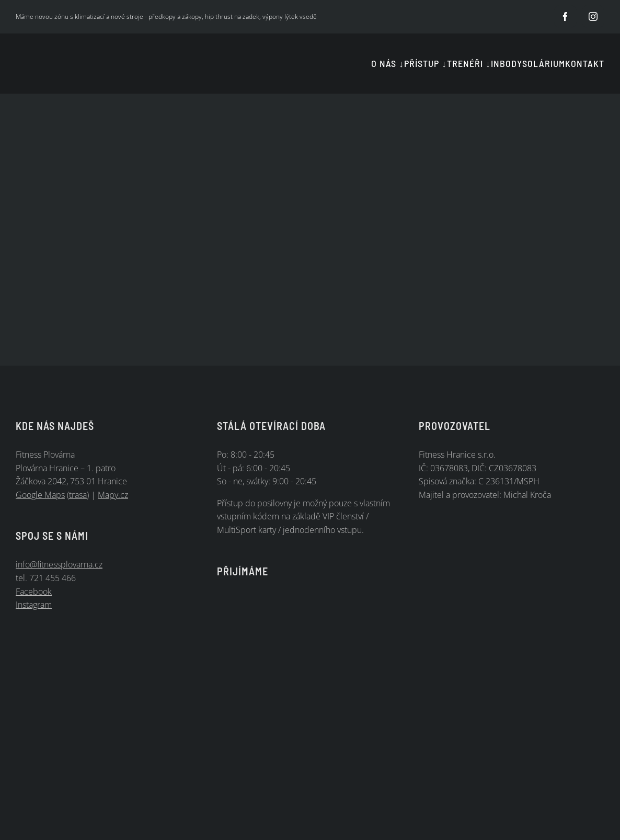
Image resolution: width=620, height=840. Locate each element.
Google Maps (40, 495)
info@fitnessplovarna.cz (59, 564)
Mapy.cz (113, 495)
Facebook (34, 592)
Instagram (34, 605)
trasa (78, 495)
